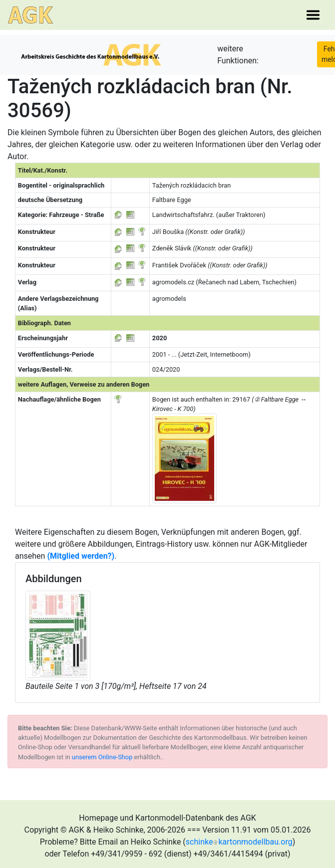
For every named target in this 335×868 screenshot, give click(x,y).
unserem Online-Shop (102, 757)
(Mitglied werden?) (81, 556)
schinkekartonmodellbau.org (239, 842)
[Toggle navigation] (313, 15)
